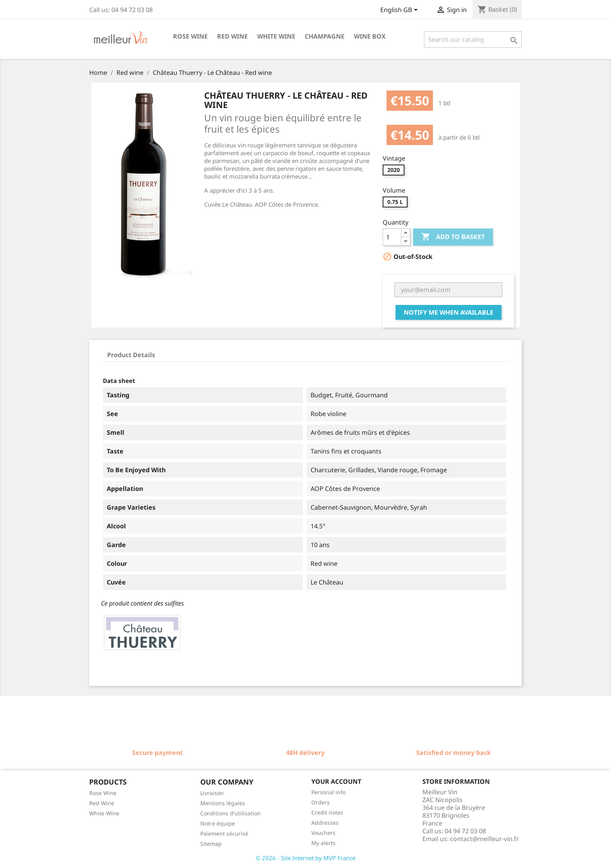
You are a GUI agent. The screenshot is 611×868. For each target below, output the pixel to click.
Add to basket (453, 237)
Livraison (212, 793)
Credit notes (327, 812)
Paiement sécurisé (224, 833)
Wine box (370, 36)
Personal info (328, 792)
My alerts (323, 843)
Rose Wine (103, 793)
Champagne (325, 36)
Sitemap (211, 844)
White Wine (104, 813)
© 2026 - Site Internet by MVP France (305, 858)
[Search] (473, 39)
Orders (321, 802)
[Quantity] (392, 237)
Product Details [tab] (131, 355)
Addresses (325, 823)
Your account (336, 781)
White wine (276, 36)
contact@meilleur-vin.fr (485, 839)
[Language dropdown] (400, 11)
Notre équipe (218, 823)
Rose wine (190, 36)
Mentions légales (223, 803)
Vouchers (323, 833)
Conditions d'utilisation (230, 813)
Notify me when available (449, 312)
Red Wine (102, 803)
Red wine (232, 36)
